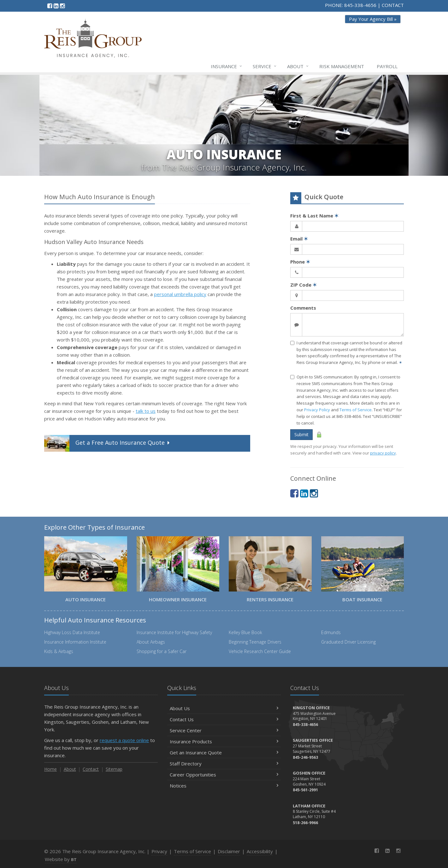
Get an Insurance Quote (224, 752)
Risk (342, 66)
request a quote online (124, 740)
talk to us (146, 411)
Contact (91, 769)
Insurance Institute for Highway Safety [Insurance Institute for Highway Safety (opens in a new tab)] (174, 632)
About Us (224, 708)
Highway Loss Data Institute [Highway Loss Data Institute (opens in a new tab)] (72, 632)
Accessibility (260, 851)
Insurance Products (224, 741)
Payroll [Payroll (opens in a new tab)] (387, 66)
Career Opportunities (224, 775)
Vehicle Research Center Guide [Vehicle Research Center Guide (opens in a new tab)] (260, 651)
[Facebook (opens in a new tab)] (50, 6)
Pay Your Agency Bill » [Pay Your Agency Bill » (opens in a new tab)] (373, 19)
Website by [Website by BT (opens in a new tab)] (61, 859)
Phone (300, 262)
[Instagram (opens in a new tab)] (62, 6)
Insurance (227, 66)
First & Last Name (314, 216)
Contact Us (224, 719)
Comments (303, 308)
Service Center (224, 730)
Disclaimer (229, 851)
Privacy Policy (317, 410)
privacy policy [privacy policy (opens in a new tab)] (383, 453)
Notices (224, 786)
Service (265, 66)
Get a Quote (108, 443)
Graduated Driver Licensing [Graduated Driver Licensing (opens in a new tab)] (348, 642)
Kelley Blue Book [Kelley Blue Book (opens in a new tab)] (245, 632)
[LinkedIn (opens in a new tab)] (56, 6)
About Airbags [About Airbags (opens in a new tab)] (151, 642)
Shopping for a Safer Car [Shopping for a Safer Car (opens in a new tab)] (162, 651)
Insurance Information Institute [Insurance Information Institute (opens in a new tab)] (75, 642)
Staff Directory (224, 764)
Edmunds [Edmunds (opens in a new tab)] (331, 632)
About (298, 66)
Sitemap (114, 769)
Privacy (159, 851)
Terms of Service (356, 410)
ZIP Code (304, 285)
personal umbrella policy (180, 294)
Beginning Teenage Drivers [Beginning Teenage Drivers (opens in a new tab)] (255, 642)
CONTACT (393, 5)
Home (50, 769)
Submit (301, 434)
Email (299, 239)
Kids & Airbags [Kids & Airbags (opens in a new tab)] (59, 651)
